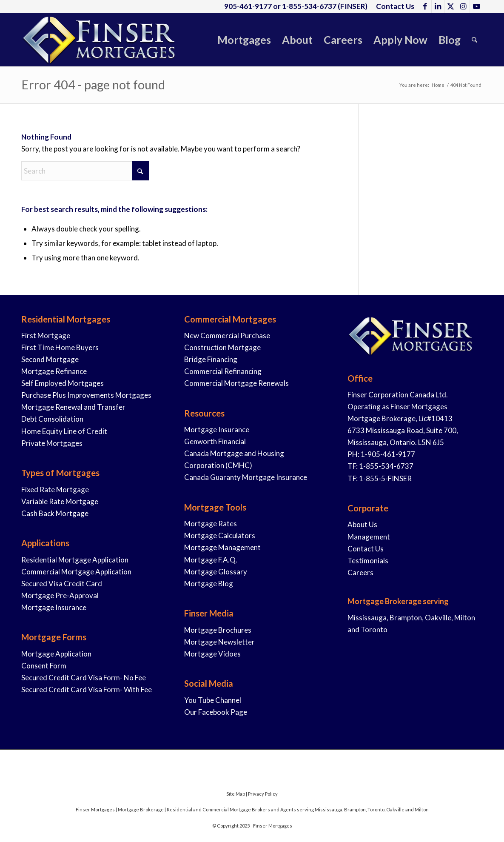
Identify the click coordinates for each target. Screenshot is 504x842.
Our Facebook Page (216, 712)
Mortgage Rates (211, 524)
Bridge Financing (211, 359)
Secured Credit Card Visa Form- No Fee (84, 678)
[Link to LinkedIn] (438, 6)
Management (369, 537)
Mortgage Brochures (218, 630)
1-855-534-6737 (309, 6)
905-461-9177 (248, 6)
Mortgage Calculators (220, 535)
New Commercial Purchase (227, 335)
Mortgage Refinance (54, 371)
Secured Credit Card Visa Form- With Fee (87, 689)
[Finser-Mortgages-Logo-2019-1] (100, 40)
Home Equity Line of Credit (64, 431)
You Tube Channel (213, 700)
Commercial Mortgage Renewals (236, 383)
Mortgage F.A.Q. (211, 560)
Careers (360, 572)
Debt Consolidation (52, 419)
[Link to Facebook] (425, 6)
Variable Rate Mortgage (60, 501)
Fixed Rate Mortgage (55, 490)
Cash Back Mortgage (55, 513)
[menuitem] (393, 6)
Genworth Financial (215, 441)
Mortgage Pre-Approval (60, 595)
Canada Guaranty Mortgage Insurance (246, 477)
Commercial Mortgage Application (76, 572)
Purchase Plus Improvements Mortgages (86, 395)
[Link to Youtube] (476, 6)
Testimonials (368, 561)
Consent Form (44, 666)
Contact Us (366, 549)
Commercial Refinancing (223, 371)
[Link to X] (451, 6)
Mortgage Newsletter (219, 642)
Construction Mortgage (222, 347)
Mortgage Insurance (54, 607)
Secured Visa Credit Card (62, 584)
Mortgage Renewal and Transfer (73, 407)
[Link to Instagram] (463, 6)
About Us (362, 524)
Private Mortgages (52, 443)
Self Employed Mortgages (63, 383)
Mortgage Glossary (216, 572)
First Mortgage (46, 335)
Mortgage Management (222, 547)
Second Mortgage (50, 359)
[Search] (474, 40)
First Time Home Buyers (60, 347)
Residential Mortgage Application (75, 560)
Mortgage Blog (209, 584)
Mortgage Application (56, 654)
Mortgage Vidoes (212, 654)
